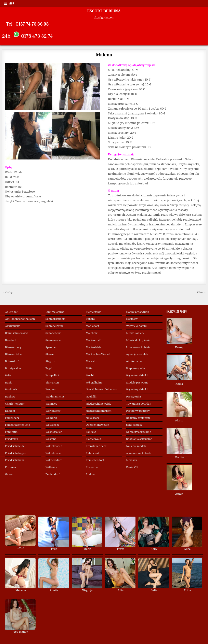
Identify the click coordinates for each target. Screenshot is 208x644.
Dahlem (10, 411)
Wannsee (51, 404)
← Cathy (7, 292)
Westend (51, 439)
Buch (8, 383)
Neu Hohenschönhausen (101, 389)
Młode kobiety (135, 333)
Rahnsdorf (92, 453)
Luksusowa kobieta (138, 347)
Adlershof (11, 312)
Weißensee (52, 425)
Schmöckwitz (54, 326)
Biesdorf (10, 340)
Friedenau (12, 439)
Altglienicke (13, 326)
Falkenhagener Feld (18, 425)
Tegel (49, 368)
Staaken (50, 354)
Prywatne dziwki (137, 375)
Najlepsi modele (136, 446)
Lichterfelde (93, 312)
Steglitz (50, 361)
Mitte (89, 368)
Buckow (10, 397)
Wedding (51, 418)
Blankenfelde (13, 354)
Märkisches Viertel (98, 354)
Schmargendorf (55, 319)
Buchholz (11, 389)
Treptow (51, 389)
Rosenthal (92, 467)
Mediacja (132, 460)
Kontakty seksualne (139, 432)
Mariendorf (93, 340)
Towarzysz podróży (139, 404)
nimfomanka (134, 361)
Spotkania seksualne (139, 439)
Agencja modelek (137, 354)
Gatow (9, 474)
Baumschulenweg (16, 333)
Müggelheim (94, 383)
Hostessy (132, 319)
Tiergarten (52, 383)
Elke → (201, 292)
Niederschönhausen (99, 411)
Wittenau (51, 467)
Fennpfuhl (12, 432)
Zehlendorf (53, 474)
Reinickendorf (95, 460)
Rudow (90, 474)
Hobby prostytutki (138, 312)
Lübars (90, 319)
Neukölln (92, 397)
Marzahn (91, 361)
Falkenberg (12, 418)
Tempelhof (52, 375)
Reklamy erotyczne (138, 418)
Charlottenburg (15, 404)
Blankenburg (13, 347)
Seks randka (134, 425)
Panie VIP (132, 467)
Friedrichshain (15, 460)
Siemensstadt (54, 340)
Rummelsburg (55, 312)
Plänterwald (93, 439)
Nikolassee (93, 418)
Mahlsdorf (92, 326)
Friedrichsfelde (15, 446)
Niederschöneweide (98, 404)
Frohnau (11, 467)
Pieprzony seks (136, 368)
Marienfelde (93, 347)
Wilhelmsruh (54, 446)
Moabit (90, 375)
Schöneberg (53, 333)
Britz (8, 375)
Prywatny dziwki (137, 389)
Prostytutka (133, 397)
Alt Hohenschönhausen (20, 319)
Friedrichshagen (16, 453)
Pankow (91, 432)
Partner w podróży (138, 411)
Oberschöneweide (97, 425)
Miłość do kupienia (138, 340)
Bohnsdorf (12, 361)
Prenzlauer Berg (96, 446)
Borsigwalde (13, 368)
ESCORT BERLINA (104, 11)
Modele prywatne (137, 383)
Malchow (92, 333)
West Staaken (54, 432)
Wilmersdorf (54, 460)
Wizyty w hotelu (136, 326)
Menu (11, 3)
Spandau (51, 347)
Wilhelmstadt (54, 453)
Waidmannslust (55, 397)
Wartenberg (53, 411)
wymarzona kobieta (139, 453)
